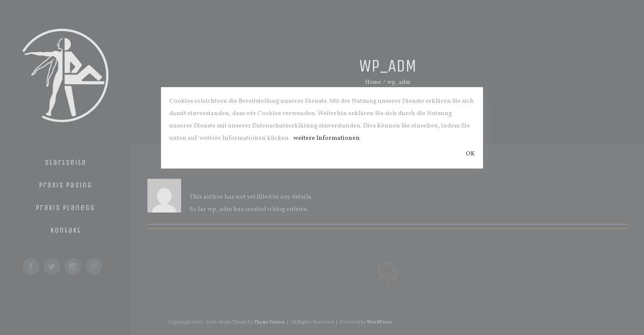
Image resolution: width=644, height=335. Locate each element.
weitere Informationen (327, 138)
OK (470, 154)
